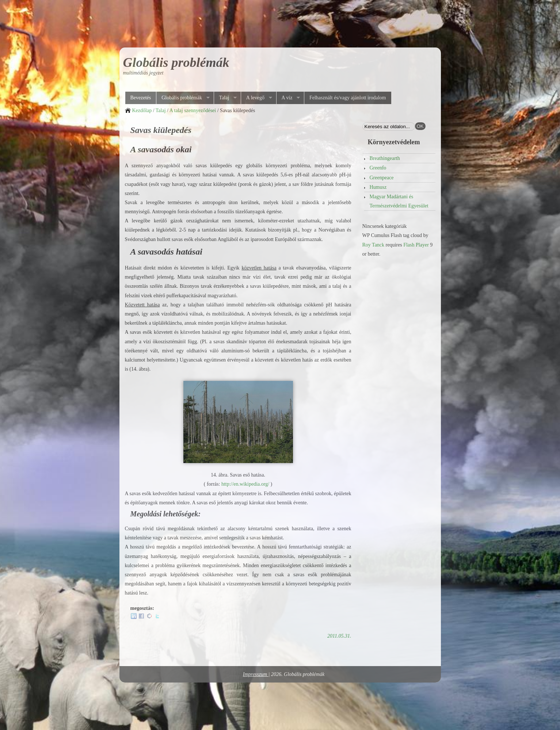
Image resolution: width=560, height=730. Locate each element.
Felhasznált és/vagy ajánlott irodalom (348, 98)
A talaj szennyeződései (193, 110)
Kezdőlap (142, 110)
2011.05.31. (339, 636)
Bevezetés (141, 98)
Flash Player (416, 245)
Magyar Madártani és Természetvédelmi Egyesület (399, 201)
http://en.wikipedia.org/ (245, 484)
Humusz (378, 187)
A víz (288, 98)
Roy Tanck (374, 245)
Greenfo (378, 168)
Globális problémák (176, 62)
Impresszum (256, 674)
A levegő (256, 98)
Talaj (225, 98)
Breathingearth (385, 158)
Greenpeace (382, 178)
